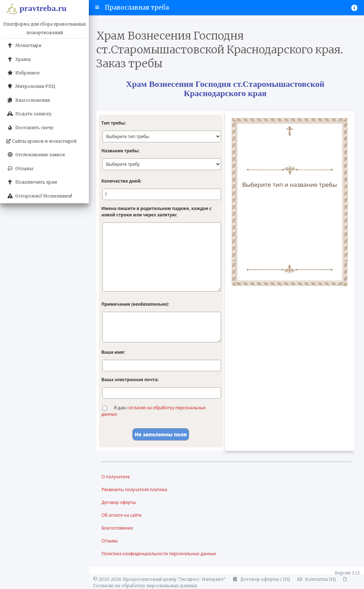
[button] (97, 7)
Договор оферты (119, 502)
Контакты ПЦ (316, 579)
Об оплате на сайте (122, 515)
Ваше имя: (113, 352)
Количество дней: (121, 181)
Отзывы (110, 541)
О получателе (116, 477)
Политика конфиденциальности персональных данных (159, 554)
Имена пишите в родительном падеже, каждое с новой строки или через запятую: (156, 212)
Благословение (117, 528)
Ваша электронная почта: (130, 380)
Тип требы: (114, 123)
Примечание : (135, 304)
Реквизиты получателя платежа (135, 490)
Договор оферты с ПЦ (261, 579)
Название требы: (120, 151)
